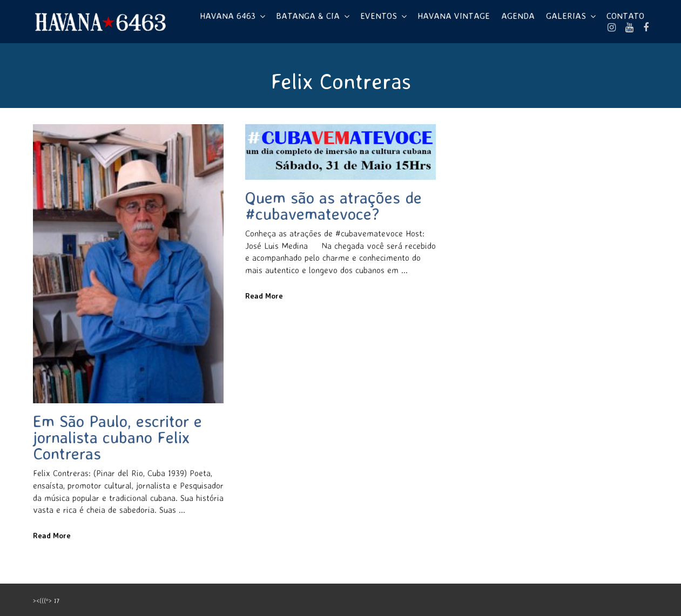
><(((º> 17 (46, 601)
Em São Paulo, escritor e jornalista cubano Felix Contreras (117, 437)
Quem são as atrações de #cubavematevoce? (333, 205)
